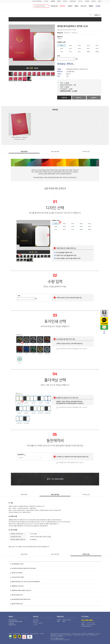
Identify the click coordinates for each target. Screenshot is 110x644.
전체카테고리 (54, 6)
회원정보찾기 (73, 1)
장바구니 (80, 1)
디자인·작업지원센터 (37, 1)
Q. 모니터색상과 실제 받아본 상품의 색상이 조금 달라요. (23, 568)
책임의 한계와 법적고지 (34, 634)
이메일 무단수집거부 (25, 634)
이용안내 (42, 634)
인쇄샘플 (98, 6)
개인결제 (87, 1)
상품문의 (94, 98)
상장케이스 (63, 6)
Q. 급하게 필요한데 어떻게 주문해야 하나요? (20, 599)
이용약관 (10, 634)
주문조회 (53, 1)
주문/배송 (36, 620)
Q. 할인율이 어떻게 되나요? (17, 604)
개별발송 (91, 6)
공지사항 (46, 1)
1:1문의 (35, 625)
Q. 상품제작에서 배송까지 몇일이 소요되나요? (21, 590)
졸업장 (76, 6)
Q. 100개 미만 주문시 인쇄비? (17, 577)
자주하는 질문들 (38, 623)
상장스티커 (83, 6)
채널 (19, 639)
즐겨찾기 (94, 1)
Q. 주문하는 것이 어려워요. (16, 573)
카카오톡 (15, 639)
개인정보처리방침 (16, 634)
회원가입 (65, 1)
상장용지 (70, 6)
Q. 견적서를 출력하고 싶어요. (17, 564)
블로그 (100, 1)
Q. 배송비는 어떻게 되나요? (17, 595)
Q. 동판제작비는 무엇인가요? (17, 586)
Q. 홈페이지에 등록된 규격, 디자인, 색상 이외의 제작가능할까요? (25, 582)
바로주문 (64, 98)
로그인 (59, 1)
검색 (47, 6)
